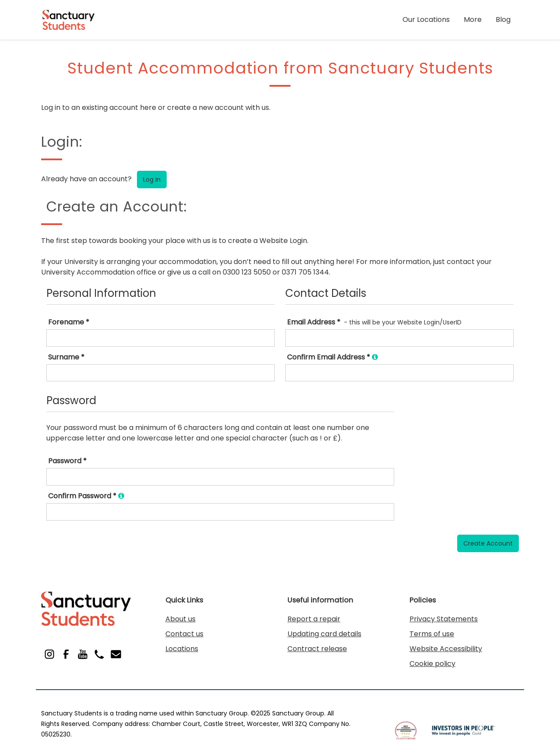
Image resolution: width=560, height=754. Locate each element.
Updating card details (324, 634)
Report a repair (314, 619)
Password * (67, 461)
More (473, 19)
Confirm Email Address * (332, 357)
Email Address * (314, 322)
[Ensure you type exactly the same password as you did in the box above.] (121, 496)
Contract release (317, 649)
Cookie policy (432, 664)
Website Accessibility (446, 649)
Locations (182, 649)
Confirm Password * (86, 496)
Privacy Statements (444, 619)
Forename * (69, 322)
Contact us (184, 634)
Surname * (66, 357)
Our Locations (426, 19)
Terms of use (432, 634)
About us (180, 619)
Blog (503, 19)
